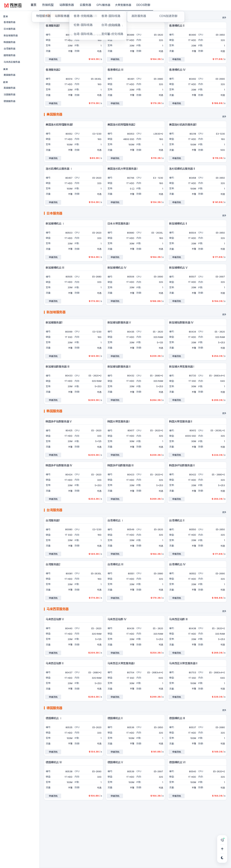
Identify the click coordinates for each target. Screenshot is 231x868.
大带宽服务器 (123, 5)
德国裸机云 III (177, 718)
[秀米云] (13, 5)
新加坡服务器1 (54, 323)
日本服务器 (9, 29)
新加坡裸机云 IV (117, 268)
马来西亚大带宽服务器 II (183, 664)
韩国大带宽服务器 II (180, 422)
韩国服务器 (9, 42)
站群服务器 (67, 5)
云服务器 (85, 5)
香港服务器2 (53, 70)
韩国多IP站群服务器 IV (59, 466)
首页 (34, 5)
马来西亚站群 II (55, 664)
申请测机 (53, 59)
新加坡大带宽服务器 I (181, 367)
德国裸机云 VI (177, 762)
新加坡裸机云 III (55, 268)
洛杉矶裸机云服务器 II (182, 169)
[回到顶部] (222, 849)
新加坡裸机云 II (178, 224)
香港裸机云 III (115, 70)
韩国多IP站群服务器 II (182, 466)
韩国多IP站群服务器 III (120, 466)
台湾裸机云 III (115, 565)
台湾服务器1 (53, 521)
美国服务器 (9, 75)
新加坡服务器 (11, 35)
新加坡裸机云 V (178, 268)
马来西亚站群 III (178, 619)
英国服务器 (9, 88)
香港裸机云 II (177, 26)
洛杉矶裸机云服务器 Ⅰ (59, 169)
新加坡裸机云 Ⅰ (55, 224)
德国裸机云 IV (54, 762)
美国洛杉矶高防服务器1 (183, 125)
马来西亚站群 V (55, 619)
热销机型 (48, 5)
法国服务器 (9, 94)
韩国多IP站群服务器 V (58, 422)
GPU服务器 (103, 5)
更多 (224, 18)
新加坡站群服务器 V (119, 323)
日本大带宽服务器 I (118, 224)
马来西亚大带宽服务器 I (121, 664)
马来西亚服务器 (12, 62)
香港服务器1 (53, 26)
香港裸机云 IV (177, 70)
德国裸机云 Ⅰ (54, 718)
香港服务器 (9, 22)
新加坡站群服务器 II (119, 367)
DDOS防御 (143, 5)
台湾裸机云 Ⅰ (116, 521)
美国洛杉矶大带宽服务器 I (122, 169)
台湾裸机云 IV (177, 565)
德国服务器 (9, 101)
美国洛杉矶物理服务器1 (59, 125)
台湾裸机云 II (177, 521)
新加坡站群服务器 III (57, 367)
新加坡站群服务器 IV (181, 323)
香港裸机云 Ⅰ (116, 26)
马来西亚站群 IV (117, 619)
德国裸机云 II (115, 718)
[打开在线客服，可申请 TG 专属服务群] (222, 840)
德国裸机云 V (115, 762)
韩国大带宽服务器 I (118, 422)
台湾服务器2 (53, 565)
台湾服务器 (9, 49)
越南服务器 (9, 55)
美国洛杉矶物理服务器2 (121, 125)
